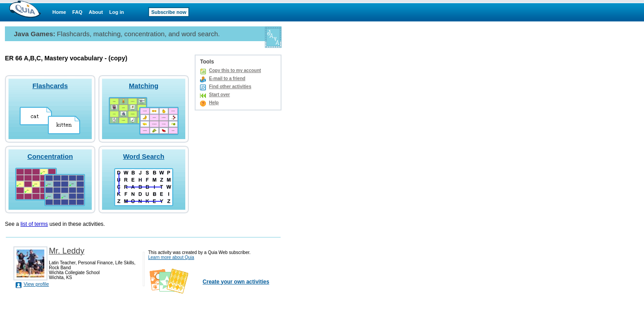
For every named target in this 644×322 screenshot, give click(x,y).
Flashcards (50, 86)
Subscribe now (169, 12)
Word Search (144, 156)
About (96, 12)
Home (59, 12)
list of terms (34, 224)
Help (214, 103)
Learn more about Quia (171, 257)
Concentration (50, 156)
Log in (117, 12)
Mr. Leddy (66, 251)
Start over (220, 95)
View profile (36, 284)
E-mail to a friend (227, 78)
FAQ (78, 12)
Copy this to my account (235, 70)
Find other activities (230, 87)
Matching (144, 86)
